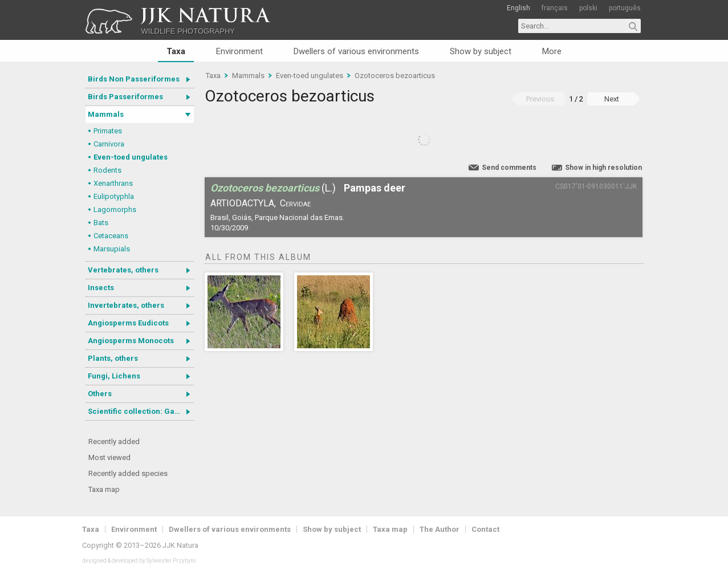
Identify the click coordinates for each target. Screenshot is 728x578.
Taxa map (104, 489)
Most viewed (109, 457)
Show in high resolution (603, 168)
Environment (239, 51)
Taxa (176, 51)
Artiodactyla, (243, 203)
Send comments (509, 168)
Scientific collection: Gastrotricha (141, 411)
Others (100, 394)
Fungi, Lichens (114, 376)
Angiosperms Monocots (131, 341)
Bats (101, 223)
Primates (108, 131)
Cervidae (295, 203)
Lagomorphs (115, 209)
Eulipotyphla (114, 196)
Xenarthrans (113, 183)
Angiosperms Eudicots (128, 323)
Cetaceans (111, 236)
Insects (101, 288)
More (552, 51)
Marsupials (112, 249)
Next (612, 99)
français (555, 8)
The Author (440, 529)
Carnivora (109, 144)
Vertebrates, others (123, 270)
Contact (485, 529)
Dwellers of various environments (356, 51)
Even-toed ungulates (131, 157)
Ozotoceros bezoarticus (395, 76)
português (625, 8)
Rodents (107, 170)
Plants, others (113, 358)
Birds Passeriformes (125, 97)
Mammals (106, 114)
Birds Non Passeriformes (134, 79)
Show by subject (481, 51)
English (518, 8)
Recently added (114, 441)
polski (588, 8)
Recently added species (128, 473)
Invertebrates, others (126, 305)
